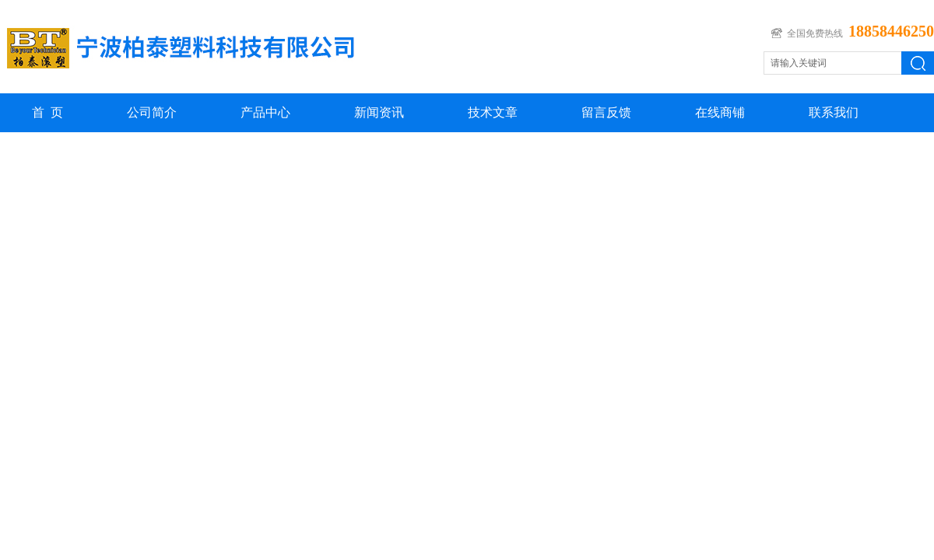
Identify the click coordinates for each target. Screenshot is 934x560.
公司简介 (152, 112)
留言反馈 (606, 112)
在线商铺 (720, 112)
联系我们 (834, 112)
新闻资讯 (379, 112)
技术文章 (493, 112)
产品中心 (265, 112)
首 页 (47, 112)
